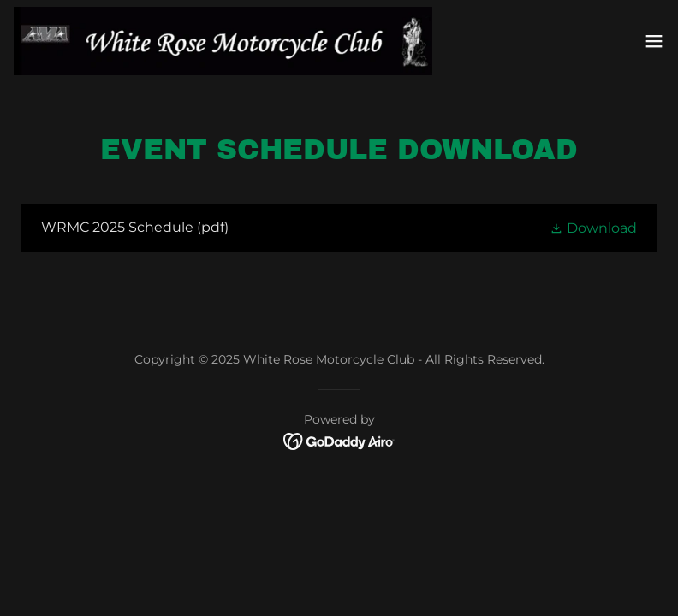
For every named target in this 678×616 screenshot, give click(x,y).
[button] (654, 41)
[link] (223, 41)
